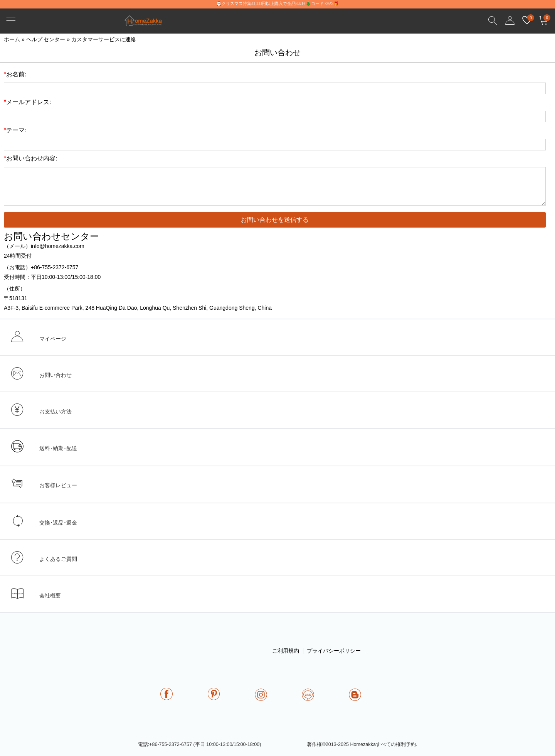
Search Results (493, 21)
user (510, 21)
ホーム (12, 39)
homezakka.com (147, 23)
